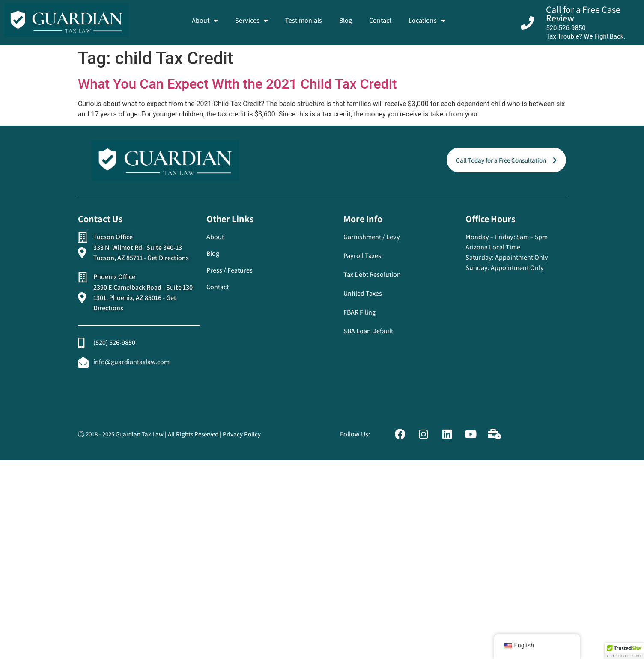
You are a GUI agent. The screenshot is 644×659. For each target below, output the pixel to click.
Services (252, 21)
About (205, 21)
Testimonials (304, 20)
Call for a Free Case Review (583, 14)
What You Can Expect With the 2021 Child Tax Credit (237, 84)
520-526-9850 (566, 28)
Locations (427, 21)
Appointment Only (522, 257)
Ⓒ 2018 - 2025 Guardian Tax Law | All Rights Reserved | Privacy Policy (169, 434)
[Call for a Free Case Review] (527, 23)
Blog (346, 20)
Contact (380, 20)
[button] (624, 651)
